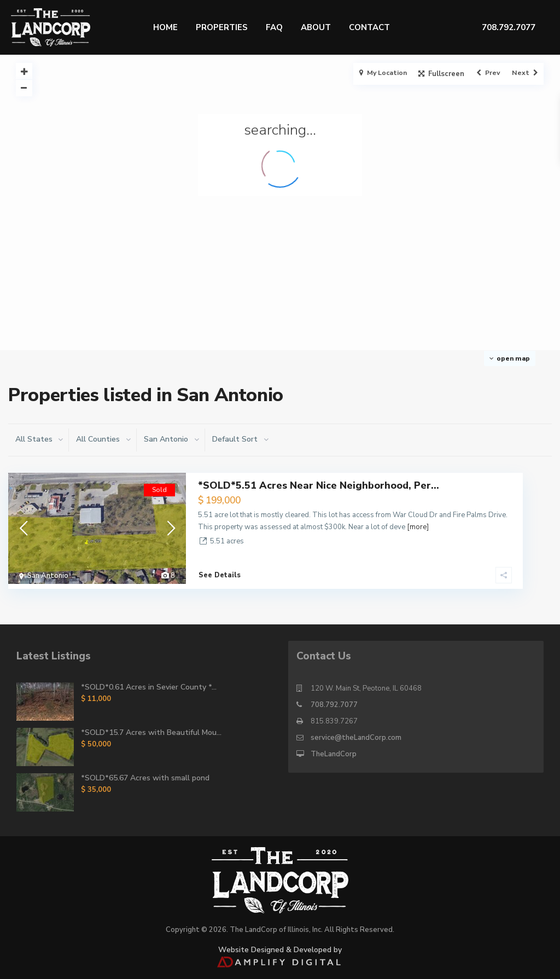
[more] (418, 527)
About (316, 27)
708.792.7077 (334, 700)
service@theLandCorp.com (356, 733)
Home (165, 27)
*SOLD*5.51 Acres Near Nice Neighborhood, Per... (319, 485)
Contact (369, 27)
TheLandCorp (334, 749)
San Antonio (48, 576)
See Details (220, 570)
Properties (222, 27)
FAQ (274, 27)
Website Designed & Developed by (280, 950)
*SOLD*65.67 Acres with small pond (145, 773)
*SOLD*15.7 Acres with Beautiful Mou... (151, 728)
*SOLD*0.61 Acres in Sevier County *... (149, 682)
